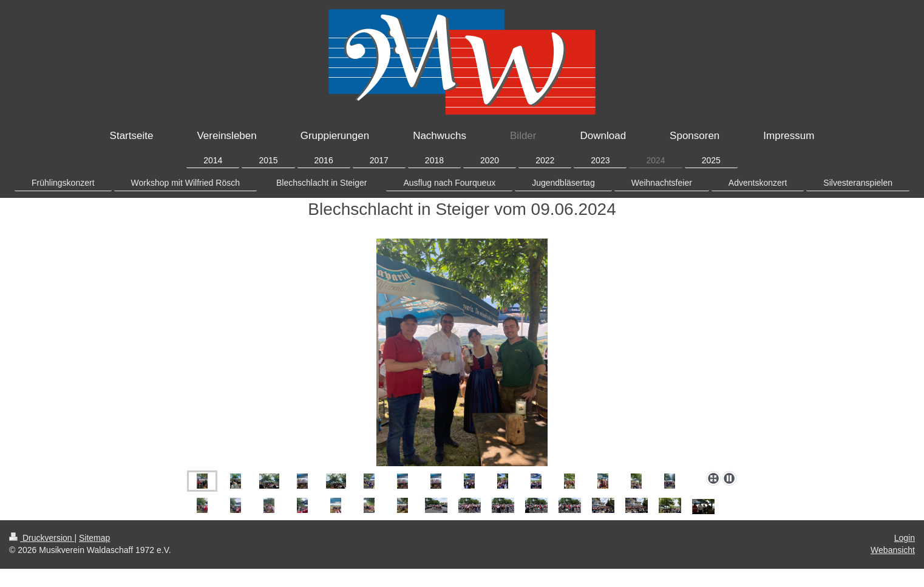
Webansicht (893, 550)
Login (905, 538)
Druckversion (42, 538)
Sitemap (94, 538)
